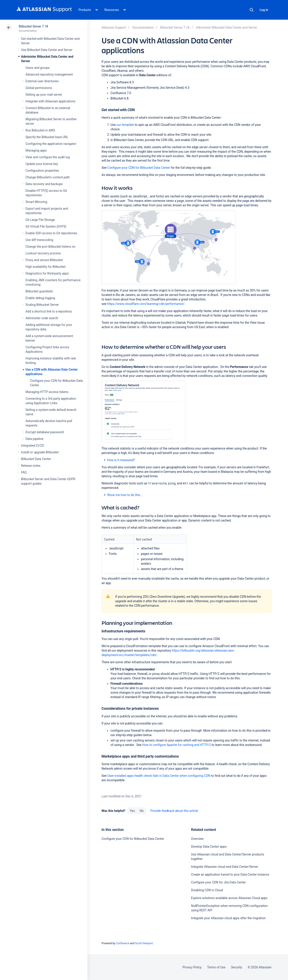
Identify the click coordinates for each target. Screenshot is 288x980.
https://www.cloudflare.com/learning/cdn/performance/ (146, 304)
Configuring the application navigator (51, 144)
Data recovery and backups (44, 184)
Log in (264, 10)
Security (237, 967)
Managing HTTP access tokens (47, 392)
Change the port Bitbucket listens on (50, 247)
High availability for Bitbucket (46, 267)
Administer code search (42, 318)
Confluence (123, 943)
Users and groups (38, 68)
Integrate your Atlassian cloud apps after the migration (228, 918)
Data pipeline (34, 439)
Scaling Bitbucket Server (42, 305)
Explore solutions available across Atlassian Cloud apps (229, 898)
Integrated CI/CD (33, 446)
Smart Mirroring (36, 202)
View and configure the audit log (48, 157)
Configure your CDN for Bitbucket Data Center (139, 168)
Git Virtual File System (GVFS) (46, 226)
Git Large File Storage (40, 220)
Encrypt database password (45, 432)
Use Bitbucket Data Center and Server (47, 50)
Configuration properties (42, 171)
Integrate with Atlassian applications (50, 101)
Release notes (31, 466)
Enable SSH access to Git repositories (51, 233)
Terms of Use (216, 967)
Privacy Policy (192, 967)
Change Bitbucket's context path (48, 177)
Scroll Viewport (144, 943)
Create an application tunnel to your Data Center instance (230, 874)
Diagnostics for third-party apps (47, 273)
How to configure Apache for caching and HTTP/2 (177, 745)
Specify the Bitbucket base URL (47, 137)
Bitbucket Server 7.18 (33, 26)
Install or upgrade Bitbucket (40, 452)
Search (252, 10)
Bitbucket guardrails (39, 291)
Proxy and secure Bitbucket (44, 260)
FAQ (24, 472)
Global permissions (39, 88)
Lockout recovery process (43, 253)
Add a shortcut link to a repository (49, 311)
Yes (132, 811)
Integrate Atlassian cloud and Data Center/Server (224, 867)
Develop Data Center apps (209, 847)
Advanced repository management (49, 74)
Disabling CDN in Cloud (207, 890)
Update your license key (42, 164)
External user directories (42, 81)
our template (125, 125)
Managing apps (36, 150)
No (142, 811)
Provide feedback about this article (174, 811)
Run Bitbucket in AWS (40, 130)
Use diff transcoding (39, 240)
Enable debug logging (40, 298)
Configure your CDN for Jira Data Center (218, 882)
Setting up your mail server (44, 95)
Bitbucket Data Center (36, 459)
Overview (197, 839)
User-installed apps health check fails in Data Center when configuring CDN (159, 776)
